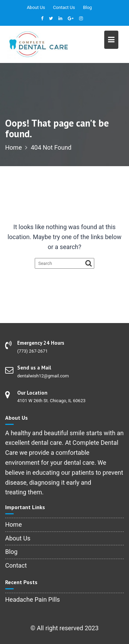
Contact (16, 565)
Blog (87, 7)
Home (13, 524)
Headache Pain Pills (33, 599)
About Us (36, 7)
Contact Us (64, 7)
